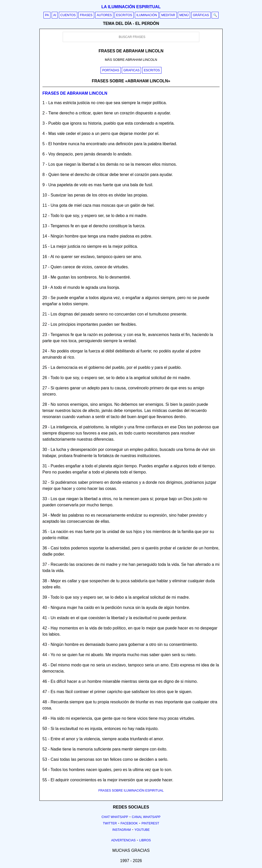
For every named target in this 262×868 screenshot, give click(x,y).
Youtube (142, 830)
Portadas (111, 70)
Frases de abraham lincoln (75, 93)
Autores (104, 15)
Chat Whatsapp (115, 817)
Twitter (110, 823)
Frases (86, 15)
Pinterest (150, 823)
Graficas (131, 70)
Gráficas (201, 15)
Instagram (122, 830)
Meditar (168, 15)
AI (55, 15)
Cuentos (68, 15)
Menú (184, 15)
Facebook (129, 823)
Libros (145, 840)
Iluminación (147, 15)
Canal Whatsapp (146, 817)
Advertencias (124, 840)
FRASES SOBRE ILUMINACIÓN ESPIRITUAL (131, 791)
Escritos (124, 15)
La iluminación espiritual (131, 7)
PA (47, 15)
